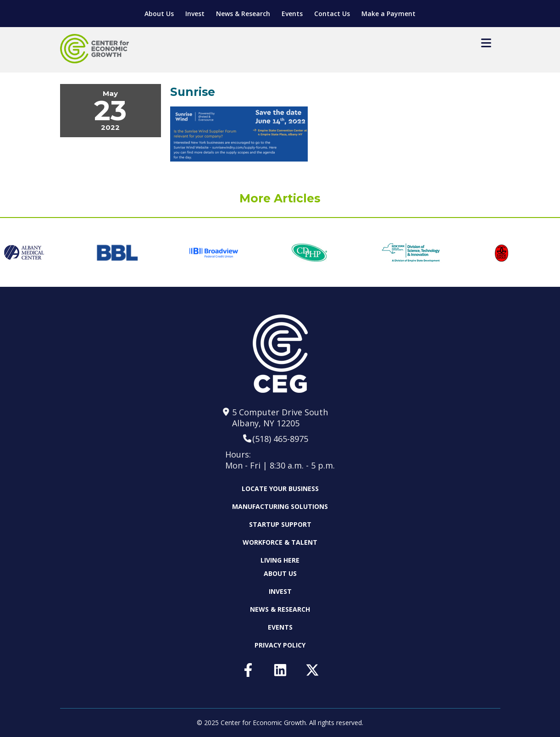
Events (292, 14)
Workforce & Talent (280, 542)
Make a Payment (388, 14)
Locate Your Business (280, 489)
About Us (159, 14)
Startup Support (280, 524)
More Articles (280, 198)
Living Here (280, 560)
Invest (195, 14)
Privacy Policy (280, 645)
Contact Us (332, 14)
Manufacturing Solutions (280, 506)
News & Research (243, 14)
